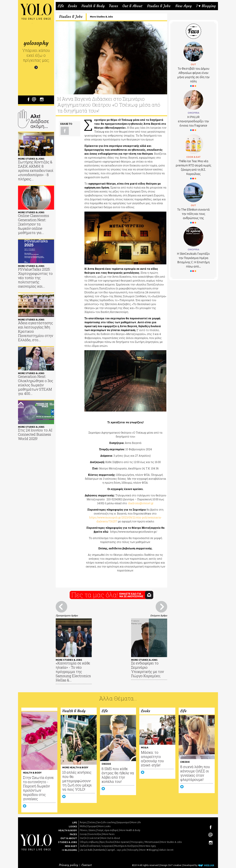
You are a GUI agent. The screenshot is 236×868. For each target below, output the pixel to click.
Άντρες (83, 822)
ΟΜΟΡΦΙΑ (193, 113)
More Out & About (110, 838)
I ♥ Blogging (206, 6)
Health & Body (93, 6)
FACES (73, 834)
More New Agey (148, 846)
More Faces (109, 834)
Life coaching (109, 822)
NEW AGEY (71, 846)
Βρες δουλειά (107, 842)
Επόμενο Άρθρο (159, 615)
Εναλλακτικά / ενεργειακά (100, 846)
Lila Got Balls (86, 850)
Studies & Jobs (159, 6)
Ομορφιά (92, 826)
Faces (113, 6)
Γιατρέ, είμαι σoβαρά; (108, 830)
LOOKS (73, 826)
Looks (72, 6)
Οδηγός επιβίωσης (89, 842)
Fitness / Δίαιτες (88, 830)
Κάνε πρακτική (122, 842)
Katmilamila (99, 850)
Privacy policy (69, 865)
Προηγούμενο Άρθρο (67, 615)
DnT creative (175, 865)
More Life (136, 822)
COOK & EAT (193, 157)
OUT (193, 64)
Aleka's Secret (166, 850)
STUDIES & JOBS (68, 842)
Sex (99, 822)
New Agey (183, 6)
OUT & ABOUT (69, 838)
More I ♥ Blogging (149, 850)
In (86, 838)
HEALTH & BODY (68, 830)
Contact (87, 865)
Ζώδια (83, 846)
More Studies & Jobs (101, 17)
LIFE (75, 823)
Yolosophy (133, 850)
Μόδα (83, 826)
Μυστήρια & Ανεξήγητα (126, 846)
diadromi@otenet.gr (141, 503)
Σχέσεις (92, 822)
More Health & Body (130, 830)
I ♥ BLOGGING (69, 850)
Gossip (83, 834)
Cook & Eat (94, 838)
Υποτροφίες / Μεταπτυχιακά (145, 842)
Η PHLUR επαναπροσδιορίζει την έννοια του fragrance (193, 121)
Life (61, 6)
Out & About (132, 6)
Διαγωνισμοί (123, 822)
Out (82, 838)
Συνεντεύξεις (95, 834)
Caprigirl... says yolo (116, 850)
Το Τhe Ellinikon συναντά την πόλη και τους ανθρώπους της (193, 214)
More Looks (104, 826)
